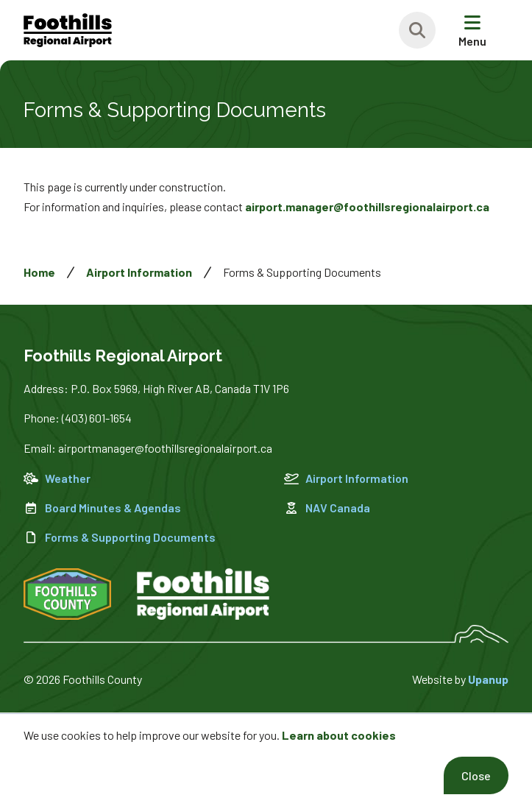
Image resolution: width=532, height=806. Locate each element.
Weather (57, 478)
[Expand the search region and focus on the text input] (417, 30)
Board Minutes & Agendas (102, 508)
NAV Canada (327, 508)
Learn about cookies (339, 735)
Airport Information (139, 272)
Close (476, 775)
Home (39, 272)
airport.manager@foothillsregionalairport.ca (367, 206)
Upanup (488, 679)
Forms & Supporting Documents (120, 537)
